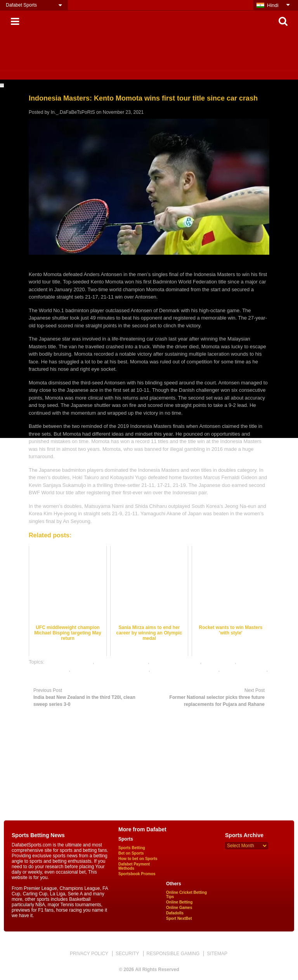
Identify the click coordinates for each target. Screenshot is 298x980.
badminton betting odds (122, 662)
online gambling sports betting (185, 670)
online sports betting (244, 670)
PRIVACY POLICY (89, 954)
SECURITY (127, 954)
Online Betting (179, 902)
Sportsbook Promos (137, 874)
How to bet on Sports (138, 859)
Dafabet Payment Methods (134, 866)
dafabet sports (219, 662)
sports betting (44, 677)
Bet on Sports (131, 853)
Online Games (179, 908)
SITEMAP (217, 954)
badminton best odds (69, 662)
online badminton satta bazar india (110, 670)
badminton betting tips (175, 662)
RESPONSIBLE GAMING (173, 954)
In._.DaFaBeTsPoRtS (73, 112)
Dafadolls (175, 913)
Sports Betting (132, 848)
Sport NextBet (179, 918)
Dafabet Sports (21, 5)
